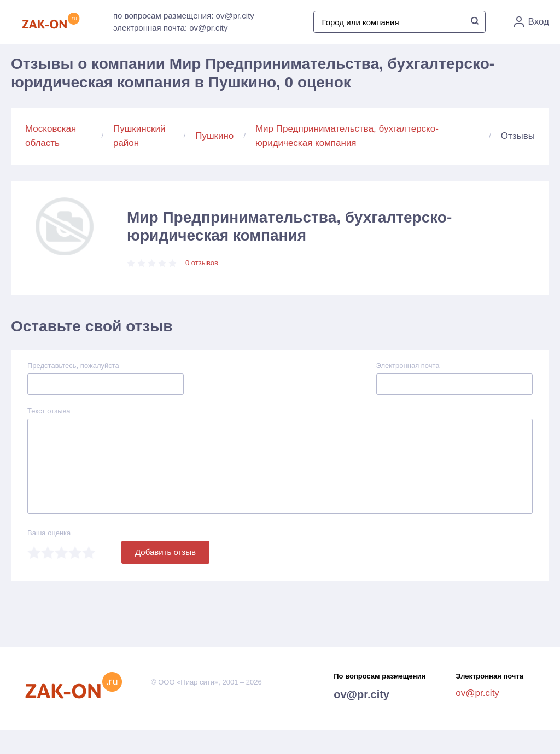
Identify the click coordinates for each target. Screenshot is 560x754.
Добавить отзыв (165, 552)
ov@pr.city (361, 694)
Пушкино (214, 136)
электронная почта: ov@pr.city (170, 28)
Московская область (51, 136)
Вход (532, 22)
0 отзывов (202, 263)
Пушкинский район (139, 136)
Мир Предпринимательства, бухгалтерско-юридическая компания (347, 136)
